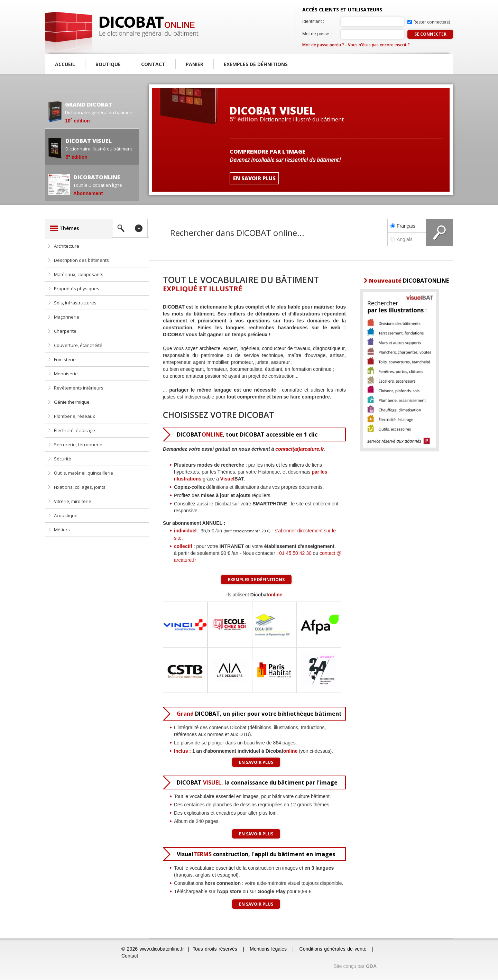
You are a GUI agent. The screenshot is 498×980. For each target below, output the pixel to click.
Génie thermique (72, 402)
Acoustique (66, 515)
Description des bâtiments (81, 260)
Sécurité (63, 459)
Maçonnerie (67, 317)
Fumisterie (65, 359)
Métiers (62, 530)
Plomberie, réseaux (75, 416)
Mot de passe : (317, 34)
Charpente (65, 331)
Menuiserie (66, 374)
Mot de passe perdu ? (323, 45)
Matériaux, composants (79, 274)
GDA (371, 966)
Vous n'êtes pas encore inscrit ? (379, 45)
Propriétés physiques (77, 288)
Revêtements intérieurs (79, 388)
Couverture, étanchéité (78, 345)
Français (403, 226)
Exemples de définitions (256, 64)
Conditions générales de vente (333, 949)
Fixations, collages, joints (80, 487)
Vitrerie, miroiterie (73, 501)
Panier (195, 64)
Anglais (407, 239)
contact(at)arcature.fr (300, 449)
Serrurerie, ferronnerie (78, 445)
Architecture (67, 246)
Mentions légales (268, 949)
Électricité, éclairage (75, 430)
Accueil (65, 64)
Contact (153, 64)
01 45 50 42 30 (295, 553)
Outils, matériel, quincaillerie (84, 473)
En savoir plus (256, 762)
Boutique (108, 64)
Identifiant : (313, 21)
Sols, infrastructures (75, 303)
